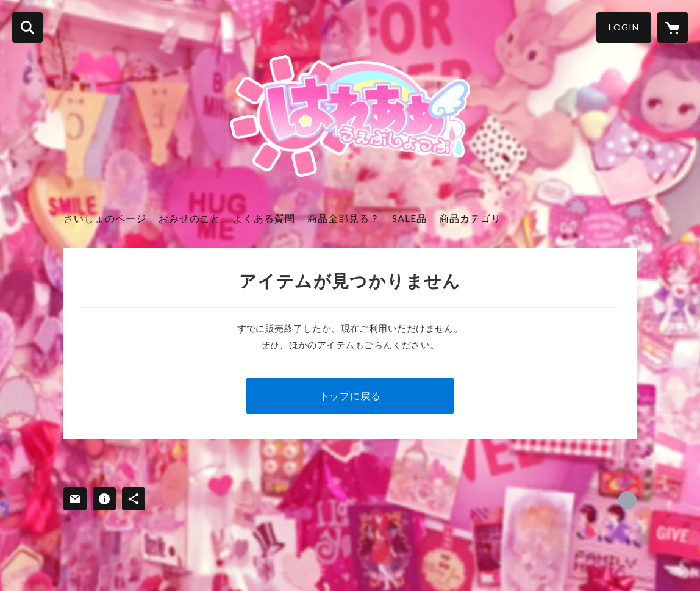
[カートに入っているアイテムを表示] (673, 27)
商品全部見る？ (344, 218)
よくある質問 (264, 218)
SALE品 (409, 218)
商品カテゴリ (470, 218)
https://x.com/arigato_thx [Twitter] (627, 500)
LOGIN (624, 27)
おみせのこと (190, 218)
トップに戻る (350, 396)
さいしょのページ (105, 218)
